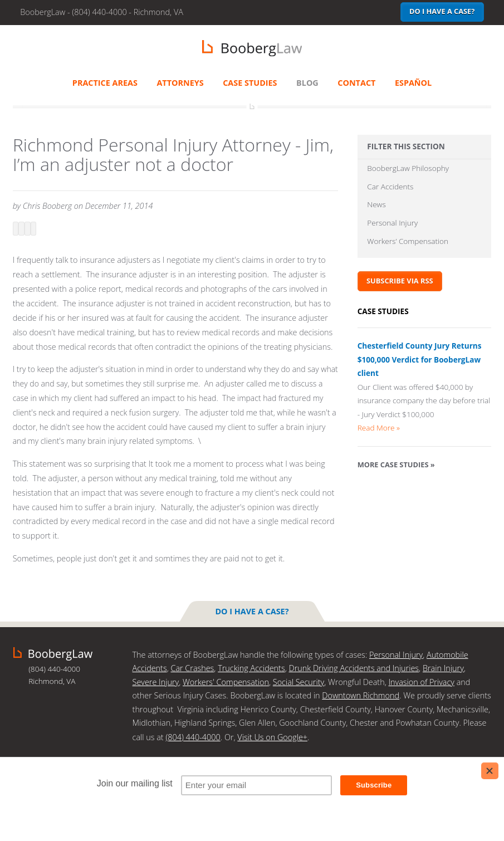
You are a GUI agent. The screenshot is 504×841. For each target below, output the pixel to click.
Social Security (299, 682)
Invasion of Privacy (421, 682)
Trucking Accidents (251, 668)
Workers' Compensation (226, 682)
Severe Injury (156, 682)
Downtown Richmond (361, 695)
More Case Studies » (396, 464)
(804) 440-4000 (193, 737)
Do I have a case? (442, 11)
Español (413, 83)
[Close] (490, 771)
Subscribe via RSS (400, 281)
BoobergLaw (53, 654)
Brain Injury (443, 668)
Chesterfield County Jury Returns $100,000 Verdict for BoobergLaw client (420, 359)
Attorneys (180, 83)
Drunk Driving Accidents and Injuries (354, 668)
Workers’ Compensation (408, 241)
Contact (356, 83)
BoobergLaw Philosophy (408, 168)
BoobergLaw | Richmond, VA (252, 48)
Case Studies (250, 83)
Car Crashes (192, 668)
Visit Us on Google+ (272, 737)
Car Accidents (390, 186)
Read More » (379, 427)
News (376, 204)
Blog (307, 83)
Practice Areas (105, 83)
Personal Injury (392, 223)
